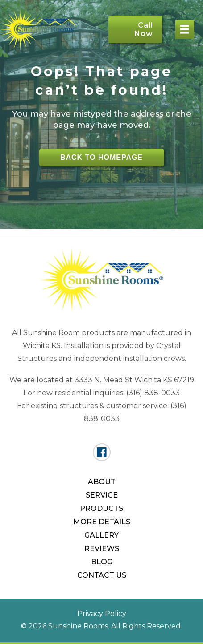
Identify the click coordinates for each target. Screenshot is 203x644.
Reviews (102, 549)
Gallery (101, 535)
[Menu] (185, 29)
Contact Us (102, 575)
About (102, 482)
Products (101, 508)
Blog (102, 562)
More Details (102, 522)
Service (102, 495)
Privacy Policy (102, 614)
